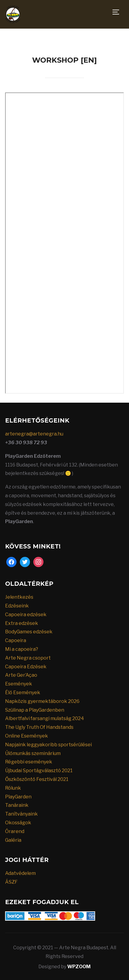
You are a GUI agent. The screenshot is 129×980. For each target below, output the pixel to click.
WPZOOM (79, 967)
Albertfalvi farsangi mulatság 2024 (45, 718)
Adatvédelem (20, 873)
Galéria (13, 840)
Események (19, 684)
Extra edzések (22, 623)
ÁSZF (11, 882)
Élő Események (23, 693)
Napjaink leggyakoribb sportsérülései (48, 745)
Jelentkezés (19, 597)
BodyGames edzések (29, 632)
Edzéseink (17, 606)
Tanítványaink (21, 814)
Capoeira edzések (26, 615)
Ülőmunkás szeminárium (33, 753)
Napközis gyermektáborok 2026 (42, 701)
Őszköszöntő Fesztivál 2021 (37, 779)
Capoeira (16, 640)
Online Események (27, 736)
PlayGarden (18, 797)
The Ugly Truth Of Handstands (39, 727)
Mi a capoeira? (22, 649)
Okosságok (18, 823)
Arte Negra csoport (28, 658)
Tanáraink (17, 805)
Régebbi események (29, 762)
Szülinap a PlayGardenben (35, 710)
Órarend (15, 831)
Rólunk (13, 788)
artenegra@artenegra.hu (34, 434)
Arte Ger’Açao (21, 675)
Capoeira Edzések (26, 667)
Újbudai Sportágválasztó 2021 (39, 771)
